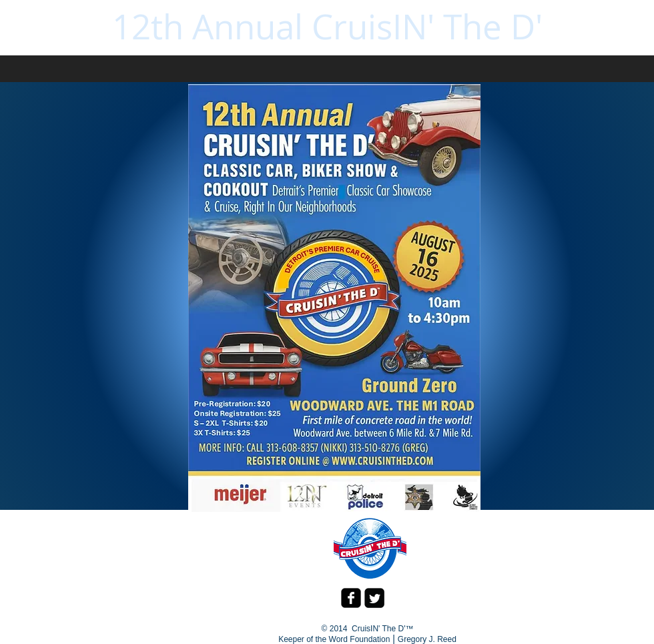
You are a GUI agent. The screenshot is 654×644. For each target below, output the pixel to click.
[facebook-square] (351, 598)
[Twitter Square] (374, 598)
